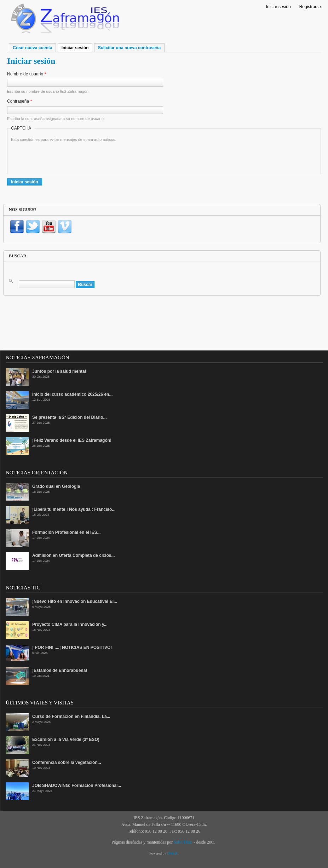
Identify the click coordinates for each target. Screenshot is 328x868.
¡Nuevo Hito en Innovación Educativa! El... (75, 601)
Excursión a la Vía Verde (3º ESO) (66, 739)
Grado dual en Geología (56, 486)
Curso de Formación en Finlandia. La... (71, 716)
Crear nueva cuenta (32, 48)
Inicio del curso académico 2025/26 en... (72, 394)
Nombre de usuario (27, 74)
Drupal (172, 853)
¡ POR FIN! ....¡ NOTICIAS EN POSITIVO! (72, 647)
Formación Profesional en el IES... (66, 532)
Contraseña (19, 101)
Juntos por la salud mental (59, 371)
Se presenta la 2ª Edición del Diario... (70, 417)
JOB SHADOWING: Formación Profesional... (77, 786)
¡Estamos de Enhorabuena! (60, 670)
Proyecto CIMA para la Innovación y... (70, 624)
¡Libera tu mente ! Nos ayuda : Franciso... (74, 509)
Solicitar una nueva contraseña (129, 48)
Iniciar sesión (278, 7)
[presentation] (65, 156)
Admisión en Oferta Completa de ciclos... (73, 555)
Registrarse (310, 7)
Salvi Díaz (183, 842)
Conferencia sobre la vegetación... (67, 763)
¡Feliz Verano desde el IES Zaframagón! (72, 440)
